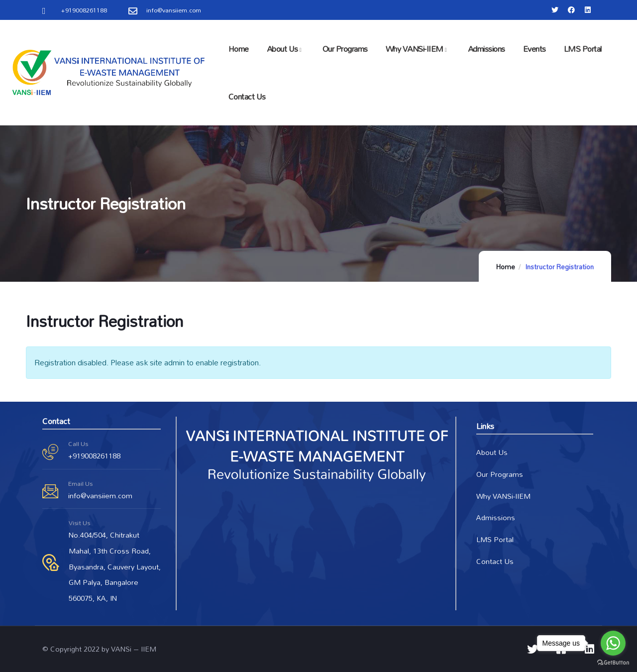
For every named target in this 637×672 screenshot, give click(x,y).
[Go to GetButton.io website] (613, 662)
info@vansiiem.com (100, 496)
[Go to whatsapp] (613, 643)
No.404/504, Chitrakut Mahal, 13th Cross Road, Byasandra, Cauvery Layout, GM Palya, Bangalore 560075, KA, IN (115, 566)
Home (506, 267)
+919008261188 (94, 456)
